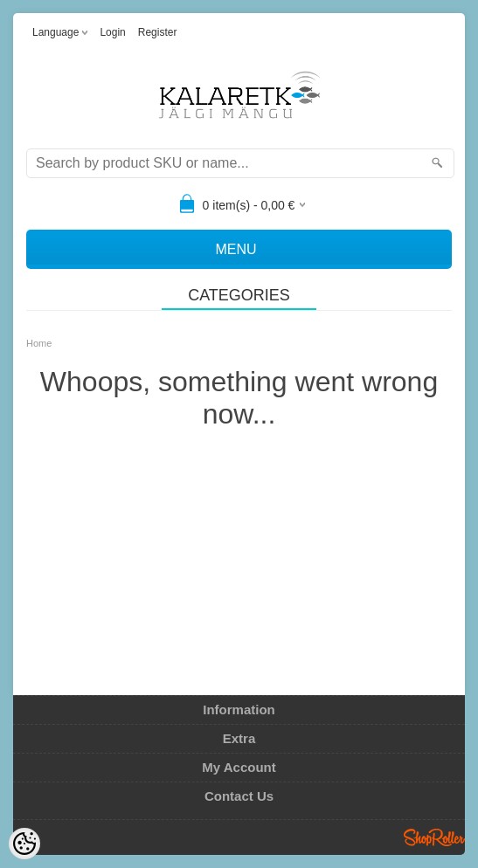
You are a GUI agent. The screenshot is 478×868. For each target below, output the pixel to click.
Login (112, 32)
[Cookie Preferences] (24, 844)
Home (39, 343)
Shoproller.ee (434, 837)
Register (158, 32)
